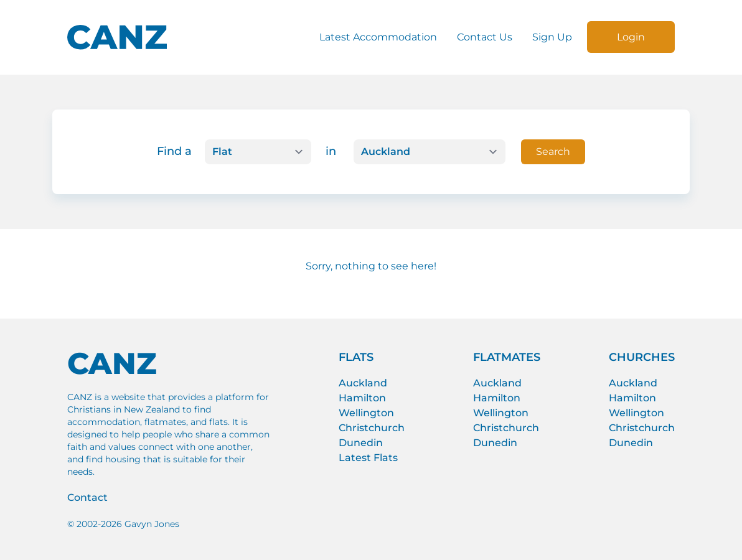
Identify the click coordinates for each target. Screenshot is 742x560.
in (331, 151)
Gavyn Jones (152, 524)
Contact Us (485, 37)
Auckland (363, 383)
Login (631, 37)
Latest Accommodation (378, 37)
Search (553, 152)
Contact (87, 497)
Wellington (366, 413)
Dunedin (361, 443)
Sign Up (552, 37)
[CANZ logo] (117, 37)
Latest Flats (368, 458)
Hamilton (362, 398)
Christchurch (372, 428)
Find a (174, 151)
